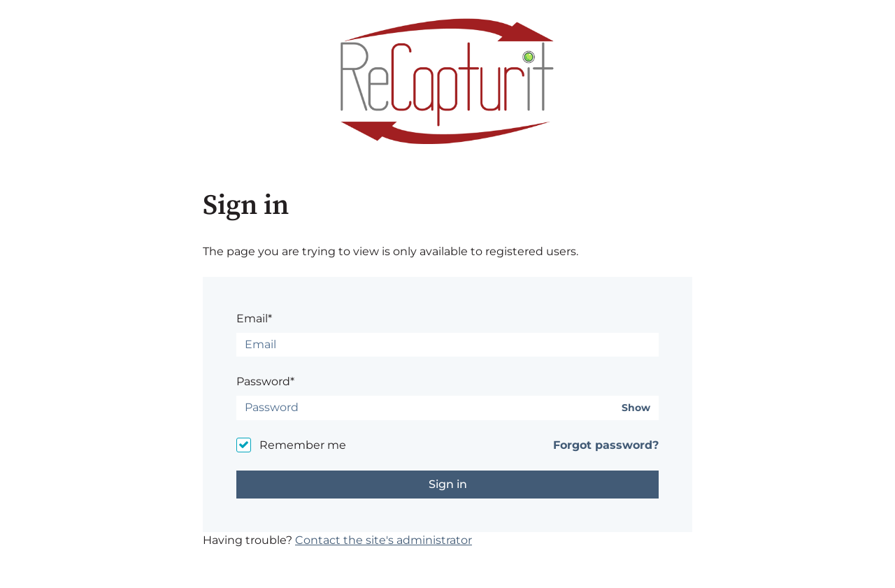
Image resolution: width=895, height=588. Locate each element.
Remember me (303, 445)
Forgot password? (606, 445)
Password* (265, 381)
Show (636, 408)
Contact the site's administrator (384, 540)
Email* (254, 318)
